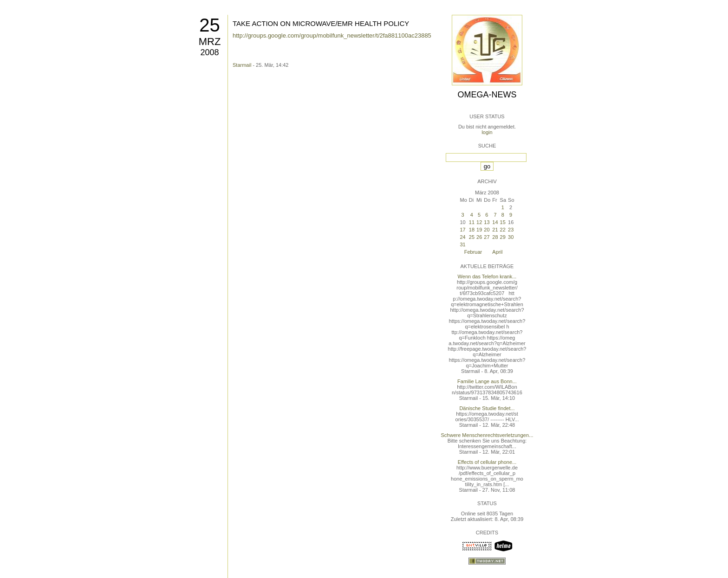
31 (462, 244)
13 (487, 222)
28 (495, 237)
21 (495, 230)
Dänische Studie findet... (487, 408)
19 (479, 230)
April (497, 252)
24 (462, 237)
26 (479, 237)
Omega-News (487, 95)
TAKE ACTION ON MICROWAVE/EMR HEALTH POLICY (321, 23)
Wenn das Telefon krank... (487, 276)
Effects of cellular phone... (487, 462)
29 (503, 237)
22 (503, 230)
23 (511, 230)
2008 (209, 52)
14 (495, 222)
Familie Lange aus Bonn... (487, 381)
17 (462, 230)
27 (487, 237)
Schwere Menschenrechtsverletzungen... (487, 435)
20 (487, 230)
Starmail (242, 65)
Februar (473, 252)
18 (472, 230)
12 (479, 222)
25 (210, 25)
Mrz (210, 42)
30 (511, 237)
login (487, 132)
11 (472, 222)
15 (503, 222)
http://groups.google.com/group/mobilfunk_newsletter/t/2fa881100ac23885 (332, 35)
